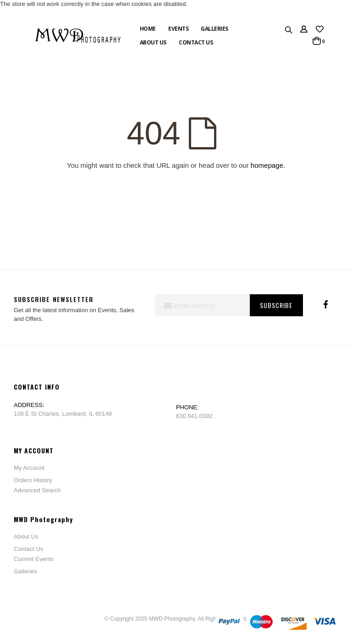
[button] (320, 30)
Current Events (34, 559)
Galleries (25, 571)
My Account (29, 468)
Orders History (33, 480)
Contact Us (28, 549)
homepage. (268, 165)
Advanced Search (37, 490)
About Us (26, 537)
